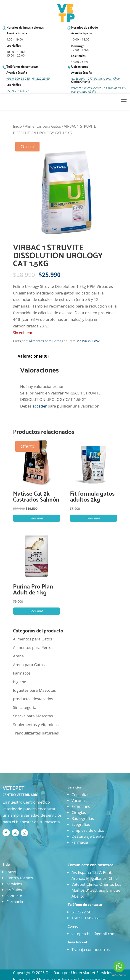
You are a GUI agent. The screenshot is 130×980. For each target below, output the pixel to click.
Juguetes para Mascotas (34, 690)
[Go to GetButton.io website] (119, 975)
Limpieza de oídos (88, 830)
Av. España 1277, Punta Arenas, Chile (96, 78)
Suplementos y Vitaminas (36, 725)
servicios (14, 884)
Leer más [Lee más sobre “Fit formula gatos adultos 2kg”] (93, 518)
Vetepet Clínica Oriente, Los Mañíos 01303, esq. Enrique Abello (99, 90)
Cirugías (79, 812)
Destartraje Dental (88, 836)
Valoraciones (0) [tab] (33, 356)
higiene (20, 682)
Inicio (17, 126)
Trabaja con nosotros (91, 949)
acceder (40, 406)
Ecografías (81, 824)
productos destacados (33, 699)
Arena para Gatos (29, 665)
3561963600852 (88, 341)
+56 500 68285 (85, 918)
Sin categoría (25, 707)
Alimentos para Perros (33, 647)
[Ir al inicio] (66, 13)
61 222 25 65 (41, 78)
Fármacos (22, 673)
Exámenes (81, 806)
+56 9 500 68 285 (18, 78)
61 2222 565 (82, 912)
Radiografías (83, 818)
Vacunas (79, 800)
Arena (18, 656)
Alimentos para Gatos (43, 126)
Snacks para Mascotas (33, 716)
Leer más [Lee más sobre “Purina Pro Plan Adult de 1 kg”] (37, 611)
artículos (14, 890)
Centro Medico (20, 878)
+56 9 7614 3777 (18, 91)
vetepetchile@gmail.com (94, 934)
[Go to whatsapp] (119, 967)
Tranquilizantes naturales (36, 733)
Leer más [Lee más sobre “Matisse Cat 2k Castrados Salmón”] (37, 518)
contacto (14, 896)
